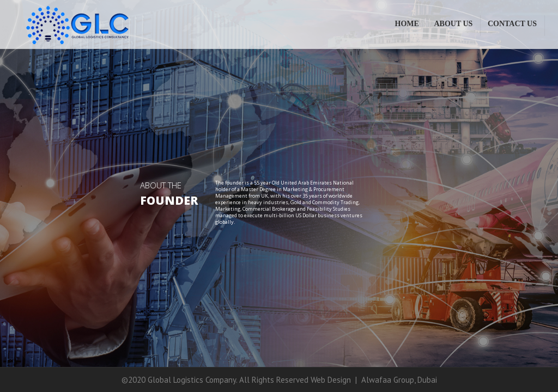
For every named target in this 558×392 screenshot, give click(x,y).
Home (407, 24)
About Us (453, 24)
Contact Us (512, 24)
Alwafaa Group (388, 380)
